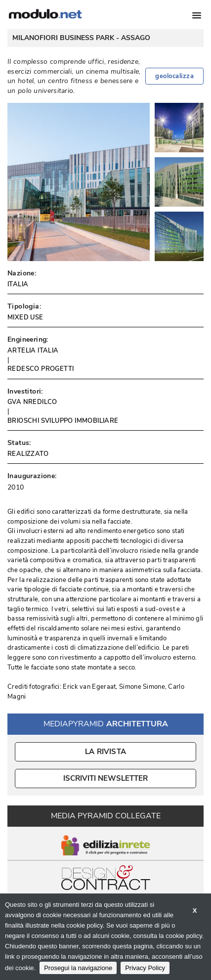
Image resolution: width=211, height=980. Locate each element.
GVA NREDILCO (32, 402)
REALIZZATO (28, 454)
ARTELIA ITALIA (33, 351)
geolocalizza (174, 76)
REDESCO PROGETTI (41, 369)
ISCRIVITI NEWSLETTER (105, 778)
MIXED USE (25, 317)
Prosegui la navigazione (78, 968)
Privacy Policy (145, 968)
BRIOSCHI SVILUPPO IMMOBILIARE (63, 421)
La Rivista (105, 752)
